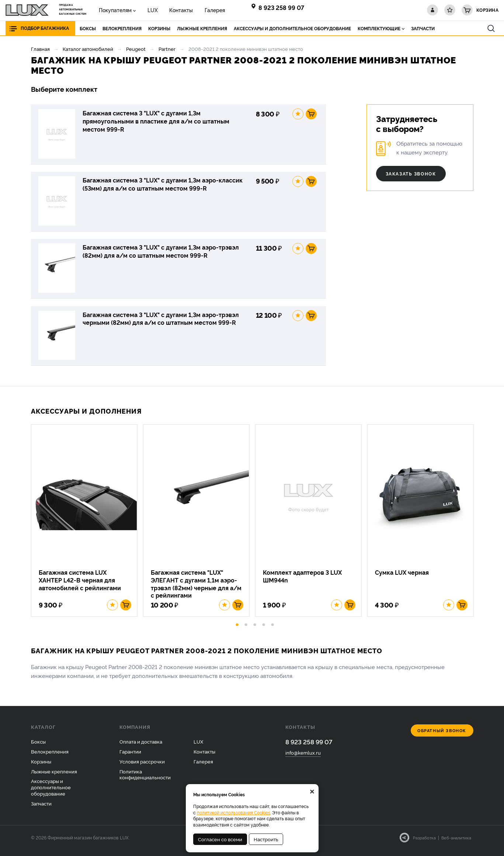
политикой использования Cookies (234, 812)
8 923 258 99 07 (281, 7)
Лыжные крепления (54, 777)
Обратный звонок (442, 736)
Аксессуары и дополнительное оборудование (51, 793)
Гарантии (130, 757)
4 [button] (264, 630)
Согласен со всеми (220, 839)
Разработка (424, 843)
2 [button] (246, 630)
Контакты (175, 10)
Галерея (206, 10)
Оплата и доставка (141, 747)
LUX (149, 10)
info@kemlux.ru (303, 759)
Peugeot (136, 49)
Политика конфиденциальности (145, 780)
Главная (40, 49)
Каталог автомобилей (88, 49)
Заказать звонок (411, 173)
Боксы (38, 747)
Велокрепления (50, 757)
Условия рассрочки (142, 767)
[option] (87, 525)
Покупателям (114, 10)
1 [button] (237, 630)
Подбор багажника (45, 28)
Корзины (41, 767)
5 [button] (272, 630)
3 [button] (255, 630)
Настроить (266, 839)
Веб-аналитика (456, 843)
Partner (167, 49)
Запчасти (41, 810)
